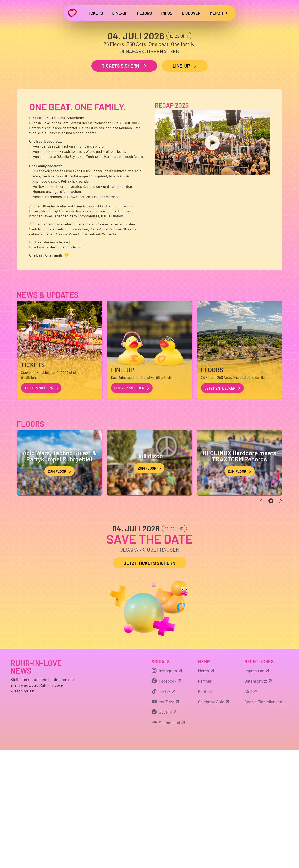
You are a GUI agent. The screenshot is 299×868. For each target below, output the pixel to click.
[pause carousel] (271, 619)
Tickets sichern (124, 184)
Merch (206, 789)
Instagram (167, 789)
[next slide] (279, 619)
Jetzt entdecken (222, 506)
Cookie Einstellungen (263, 820)
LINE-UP (185, 184)
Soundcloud (169, 840)
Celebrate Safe (214, 820)
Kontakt (205, 809)
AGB (251, 809)
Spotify (165, 830)
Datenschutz (259, 799)
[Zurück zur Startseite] (72, 13)
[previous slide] (263, 619)
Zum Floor (59, 590)
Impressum (258, 789)
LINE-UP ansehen (132, 506)
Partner (205, 799)
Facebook (167, 799)
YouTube (166, 820)
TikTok (164, 809)
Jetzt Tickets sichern (149, 681)
